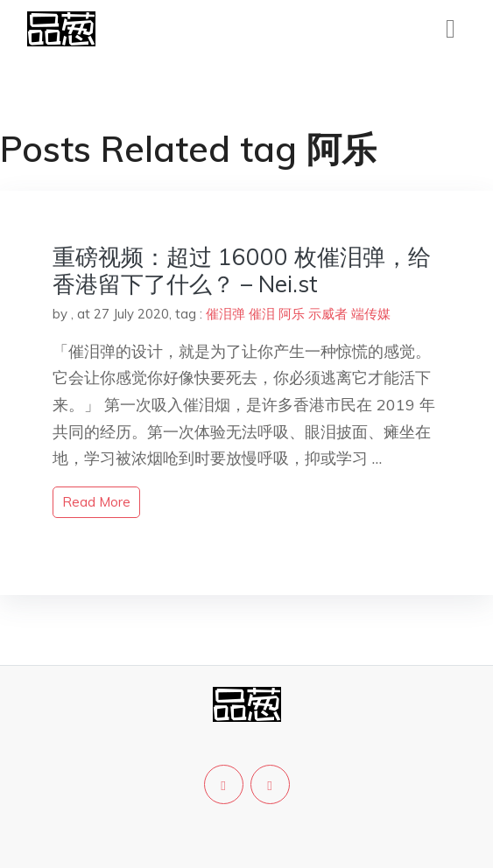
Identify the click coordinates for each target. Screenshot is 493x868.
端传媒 (371, 314)
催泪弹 (225, 314)
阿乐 (292, 314)
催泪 (262, 314)
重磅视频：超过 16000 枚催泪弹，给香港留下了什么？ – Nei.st (242, 270)
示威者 (328, 314)
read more (96, 502)
